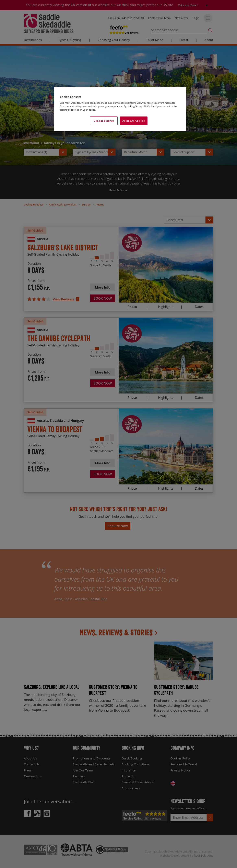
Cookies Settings (104, 121)
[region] (120, 109)
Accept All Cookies (134, 121)
